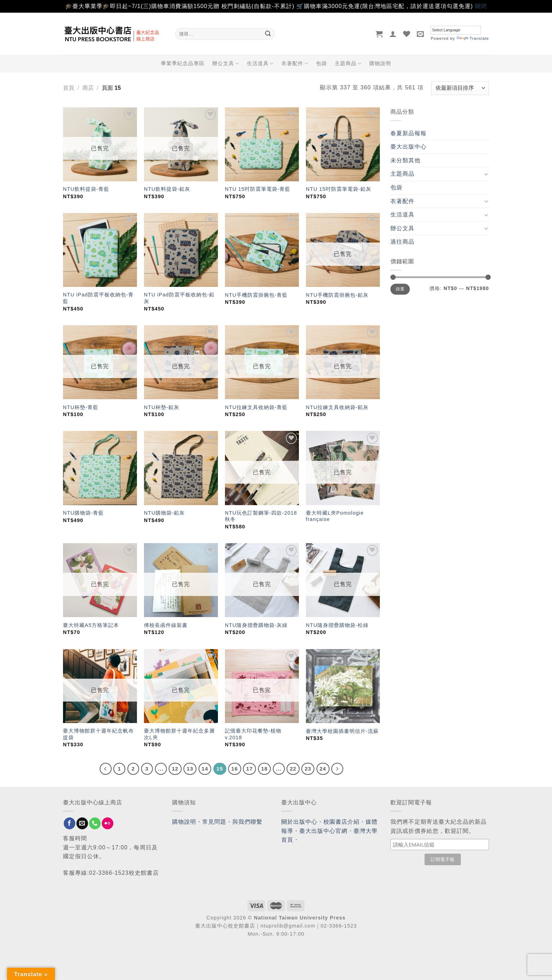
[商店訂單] (460, 88)
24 (323, 769)
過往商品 (402, 242)
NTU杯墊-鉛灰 (162, 407)
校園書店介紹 (342, 822)
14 (205, 769)
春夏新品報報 (409, 133)
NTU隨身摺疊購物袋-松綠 (337, 625)
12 (175, 769)
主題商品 (348, 64)
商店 (88, 88)
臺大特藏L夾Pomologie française (335, 516)
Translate (473, 38)
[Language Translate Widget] (456, 30)
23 (308, 769)
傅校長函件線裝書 (166, 625)
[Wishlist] (407, 34)
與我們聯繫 (247, 822)
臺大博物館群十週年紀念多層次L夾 (179, 734)
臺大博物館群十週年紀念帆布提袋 (98, 734)
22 (293, 769)
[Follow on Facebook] (70, 823)
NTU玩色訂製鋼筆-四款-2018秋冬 (261, 516)
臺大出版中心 (409, 147)
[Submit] (268, 34)
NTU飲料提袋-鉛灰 (167, 189)
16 (235, 769)
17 (249, 769)
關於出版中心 (299, 822)
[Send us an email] (82, 823)
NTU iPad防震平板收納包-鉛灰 (179, 298)
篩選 (400, 289)
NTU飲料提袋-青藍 (86, 189)
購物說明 (380, 63)
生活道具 (260, 64)
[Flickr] (108, 823)
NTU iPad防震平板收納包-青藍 (98, 298)
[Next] (337, 769)
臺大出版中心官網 (323, 831)
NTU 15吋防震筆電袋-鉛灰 (339, 189)
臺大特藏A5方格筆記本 (91, 625)
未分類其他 (406, 160)
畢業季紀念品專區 (183, 63)
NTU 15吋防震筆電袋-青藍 (258, 189)
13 (190, 769)
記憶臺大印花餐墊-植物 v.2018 (253, 734)
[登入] (393, 34)
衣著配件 (295, 64)
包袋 (322, 63)
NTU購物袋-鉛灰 (164, 513)
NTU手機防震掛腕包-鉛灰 (337, 295)
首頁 (69, 88)
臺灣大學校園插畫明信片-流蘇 (342, 731)
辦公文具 (226, 64)
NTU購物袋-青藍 (83, 513)
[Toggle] (486, 174)
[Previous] (106, 769)
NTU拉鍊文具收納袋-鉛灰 (337, 407)
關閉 (481, 6)
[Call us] (95, 823)
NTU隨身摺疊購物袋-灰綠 (256, 625)
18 (265, 769)
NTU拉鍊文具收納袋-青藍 (256, 407)
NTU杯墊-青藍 (81, 407)
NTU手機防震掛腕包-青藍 (256, 295)
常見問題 (214, 822)
